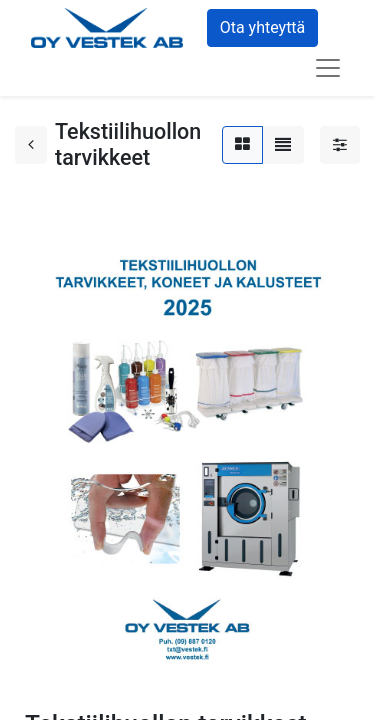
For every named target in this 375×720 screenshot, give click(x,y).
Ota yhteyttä (263, 27)
